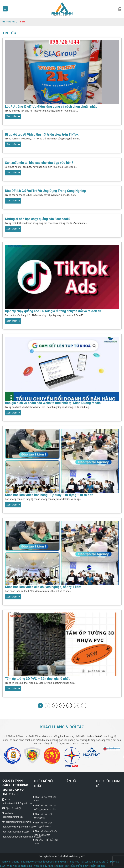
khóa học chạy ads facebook (38, 862)
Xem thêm (13, 116)
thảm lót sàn (62, 866)
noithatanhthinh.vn (13, 817)
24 (76, 705)
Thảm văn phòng (10, 862)
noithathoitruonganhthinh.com (19, 827)
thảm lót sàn (98, 866)
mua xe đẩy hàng (44, 866)
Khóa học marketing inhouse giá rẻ (88, 862)
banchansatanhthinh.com (16, 832)
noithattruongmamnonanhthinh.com (22, 837)
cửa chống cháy (79, 866)
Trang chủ (10, 22)
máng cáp (61, 862)
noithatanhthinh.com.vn (18, 822)
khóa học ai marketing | (20, 866)
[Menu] (5, 9)
